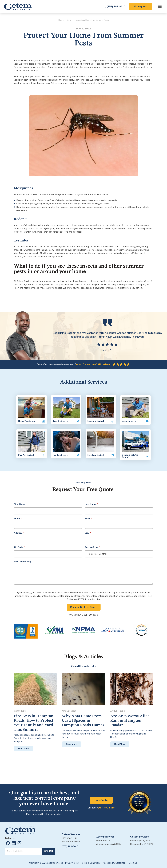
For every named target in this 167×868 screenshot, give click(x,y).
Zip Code (19, 546)
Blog (69, 20)
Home (61, 20)
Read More (23, 747)
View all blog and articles (84, 665)
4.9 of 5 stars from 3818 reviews (93, 365)
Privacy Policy (72, 861)
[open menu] (159, 7)
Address (19, 532)
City (88, 532)
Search (49, 850)
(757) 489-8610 (90, 613)
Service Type (92, 546)
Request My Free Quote (84, 606)
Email (89, 517)
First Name (20, 503)
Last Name (91, 503)
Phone (18, 517)
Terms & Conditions (91, 861)
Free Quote (140, 7)
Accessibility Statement (115, 861)
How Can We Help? (23, 560)
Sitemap (133, 861)
